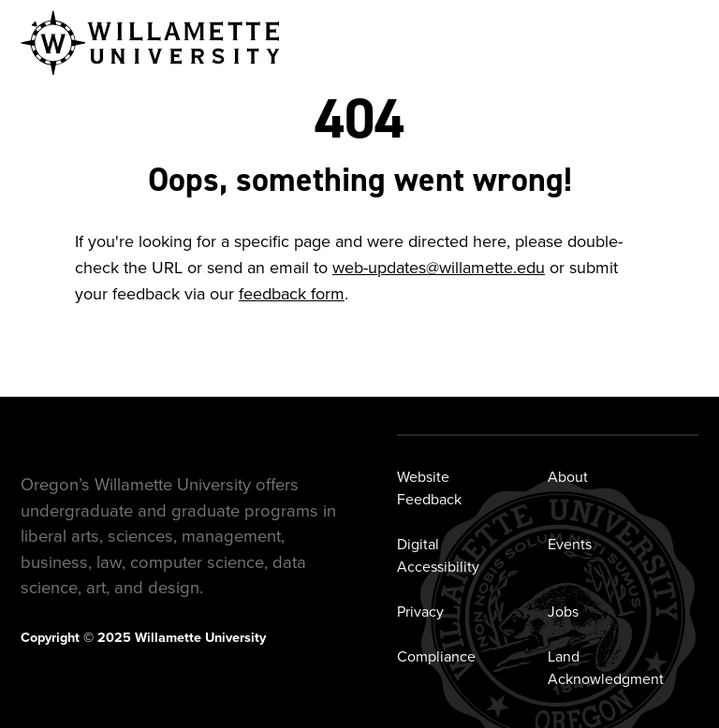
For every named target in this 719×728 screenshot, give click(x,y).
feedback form (292, 294)
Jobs (563, 612)
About (568, 477)
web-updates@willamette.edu (439, 268)
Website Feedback (429, 488)
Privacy (420, 612)
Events (570, 544)
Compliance (436, 656)
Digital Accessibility (438, 555)
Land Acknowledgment (606, 668)
